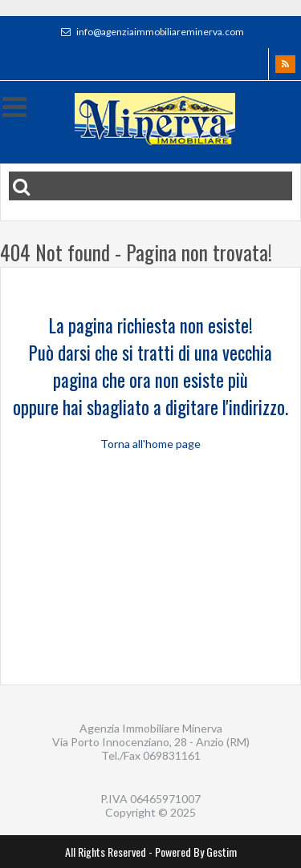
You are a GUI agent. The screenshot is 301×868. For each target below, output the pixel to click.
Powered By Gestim (196, 852)
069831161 (172, 755)
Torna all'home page (150, 444)
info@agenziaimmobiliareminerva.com (150, 32)
